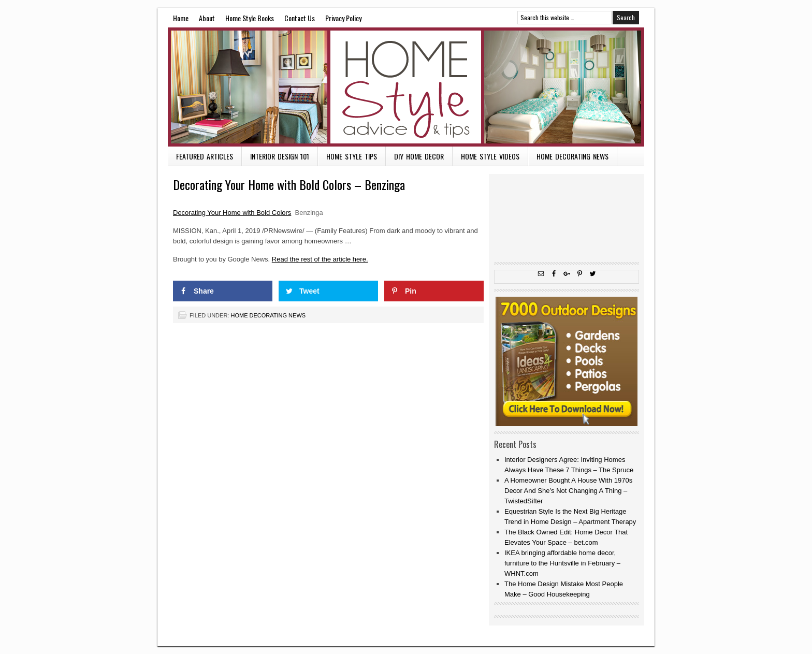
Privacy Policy (343, 18)
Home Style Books (250, 18)
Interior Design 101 (280, 156)
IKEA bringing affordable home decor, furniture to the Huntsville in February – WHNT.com (562, 563)
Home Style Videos (490, 156)
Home (181, 18)
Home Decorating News (572, 156)
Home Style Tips (352, 156)
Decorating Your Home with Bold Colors (232, 213)
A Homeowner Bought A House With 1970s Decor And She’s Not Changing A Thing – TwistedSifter (568, 491)
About (207, 18)
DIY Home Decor (419, 156)
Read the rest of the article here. (320, 259)
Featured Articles (205, 156)
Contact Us (300, 18)
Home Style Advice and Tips (406, 87)
